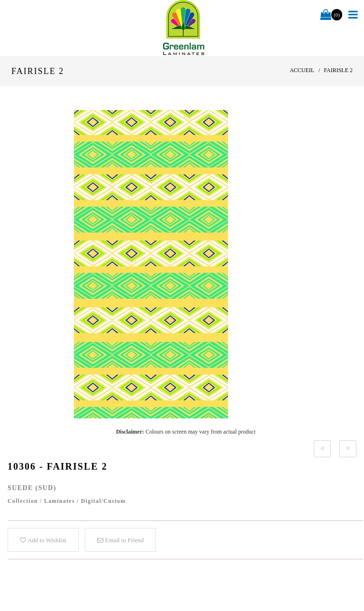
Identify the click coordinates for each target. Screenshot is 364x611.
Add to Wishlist (43, 540)
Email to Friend (120, 540)
